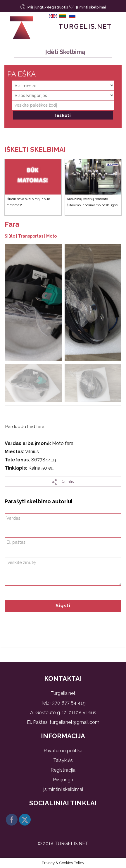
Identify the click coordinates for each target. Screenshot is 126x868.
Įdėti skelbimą (63, 52)
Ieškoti (63, 115)
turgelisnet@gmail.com (75, 722)
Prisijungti (63, 780)
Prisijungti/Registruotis (45, 7)
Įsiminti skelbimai (87, 7)
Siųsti (63, 606)
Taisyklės (63, 760)
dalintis (63, 482)
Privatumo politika (63, 751)
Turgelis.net (85, 26)
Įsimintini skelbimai (63, 789)
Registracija (63, 770)
